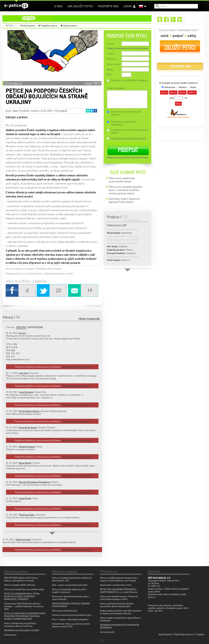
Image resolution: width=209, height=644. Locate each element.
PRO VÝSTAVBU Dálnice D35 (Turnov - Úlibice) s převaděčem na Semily (21, 579)
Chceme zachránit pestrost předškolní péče (72, 615)
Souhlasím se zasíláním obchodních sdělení (130, 131)
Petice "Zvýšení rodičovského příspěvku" (70, 619)
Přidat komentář (89, 319)
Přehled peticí (28, 26)
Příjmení (111, 59)
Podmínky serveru (184, 634)
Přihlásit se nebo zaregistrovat (76, 550)
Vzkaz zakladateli (116, 88)
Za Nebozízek (10, 635)
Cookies (200, 634)
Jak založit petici (80, 6)
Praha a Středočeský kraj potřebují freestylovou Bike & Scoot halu (20, 625)
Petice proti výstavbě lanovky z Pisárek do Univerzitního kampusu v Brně (119, 598)
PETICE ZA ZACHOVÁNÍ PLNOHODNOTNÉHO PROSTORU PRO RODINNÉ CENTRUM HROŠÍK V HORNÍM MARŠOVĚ (25, 616)
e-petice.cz (16, 6)
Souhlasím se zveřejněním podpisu (129, 80)
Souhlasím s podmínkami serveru (128, 138)
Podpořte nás (108, 6)
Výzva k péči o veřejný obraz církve (116, 585)
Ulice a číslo (113, 64)
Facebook (95, 111)
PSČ (109, 75)
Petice (10, 26)
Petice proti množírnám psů (64, 611)
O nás (59, 6)
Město (110, 69)
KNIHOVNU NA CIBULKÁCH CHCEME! (22, 630)
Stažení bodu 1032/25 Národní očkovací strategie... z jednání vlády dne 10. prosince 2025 (24, 606)
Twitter (91, 111)
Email (87, 111)
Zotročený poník (107, 632)
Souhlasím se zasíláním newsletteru (123, 123)
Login (127, 6)
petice (79, 18)
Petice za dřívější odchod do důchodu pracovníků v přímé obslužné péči (117, 605)
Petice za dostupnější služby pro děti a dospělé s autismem (69, 591)
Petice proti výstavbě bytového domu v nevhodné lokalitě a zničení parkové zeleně (125, 190)
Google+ (173, 19)
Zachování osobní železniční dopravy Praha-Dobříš (124, 200)
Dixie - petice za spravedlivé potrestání (70, 585)
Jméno (110, 53)
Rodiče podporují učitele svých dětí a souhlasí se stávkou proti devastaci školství (121, 612)
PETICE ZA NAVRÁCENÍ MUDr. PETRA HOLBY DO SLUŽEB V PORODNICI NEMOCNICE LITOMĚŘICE (22, 596)
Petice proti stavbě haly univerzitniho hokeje (122, 180)
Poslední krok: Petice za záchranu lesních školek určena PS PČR (71, 625)
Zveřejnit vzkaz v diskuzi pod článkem (126, 113)
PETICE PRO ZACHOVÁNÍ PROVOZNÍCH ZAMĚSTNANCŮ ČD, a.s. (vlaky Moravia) (119, 591)
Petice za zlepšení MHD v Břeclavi (20, 585)
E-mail (110, 44)
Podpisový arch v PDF (117, 225)
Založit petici (70, 26)
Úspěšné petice (49, 26)
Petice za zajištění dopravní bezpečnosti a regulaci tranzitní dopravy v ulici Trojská (119, 579)
